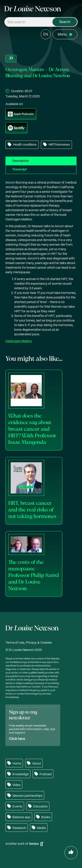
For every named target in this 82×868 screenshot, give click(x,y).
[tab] (41, 161)
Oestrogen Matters (19, 341)
